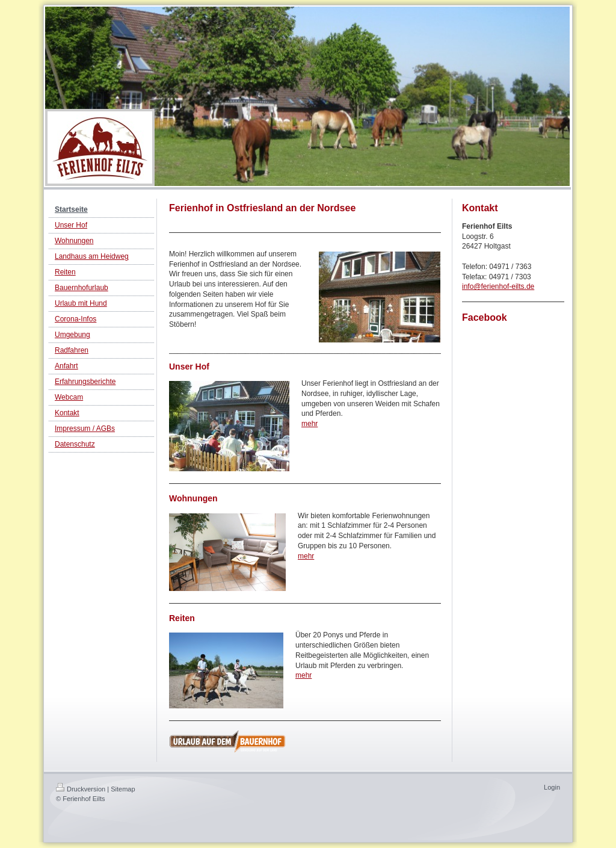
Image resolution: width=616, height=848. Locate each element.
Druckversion (81, 789)
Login (552, 787)
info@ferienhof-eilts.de (498, 286)
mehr (310, 424)
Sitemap (123, 789)
